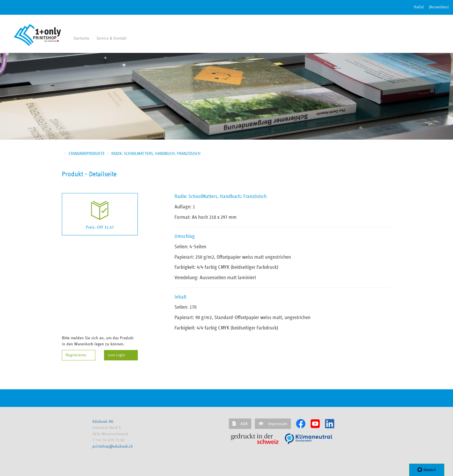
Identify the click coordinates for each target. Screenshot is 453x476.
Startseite (81, 38)
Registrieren (76, 355)
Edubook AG (103, 422)
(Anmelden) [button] (439, 7)
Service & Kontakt (112, 38)
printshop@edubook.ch (113, 446)
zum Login (117, 355)
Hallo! (419, 7)
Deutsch (427, 470)
